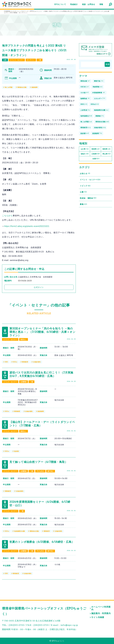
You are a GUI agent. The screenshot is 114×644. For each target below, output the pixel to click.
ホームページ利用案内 (101, 608)
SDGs (15, 362)
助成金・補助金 (88, 198)
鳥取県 (106, 149)
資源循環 (34, 87)
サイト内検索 (98, 617)
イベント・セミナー (17, 60)
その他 (85, 93)
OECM (85, 87)
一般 (40, 60)
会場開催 (24, 382)
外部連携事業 (99, 93)
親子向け (51, 471)
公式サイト (39, 287)
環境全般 (85, 81)
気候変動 (98, 87)
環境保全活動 (22, 87)
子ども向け (40, 471)
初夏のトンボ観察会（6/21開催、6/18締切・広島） (42, 542)
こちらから (7, 216)
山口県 (85, 149)
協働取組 (85, 98)
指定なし (24, 339)
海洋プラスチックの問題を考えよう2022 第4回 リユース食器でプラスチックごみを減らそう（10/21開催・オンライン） (34, 50)
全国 (5, 60)
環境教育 (25, 362)
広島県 (96, 154)
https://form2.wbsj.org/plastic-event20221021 (27, 226)
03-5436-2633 (25, 281)
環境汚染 (99, 81)
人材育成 (85, 110)
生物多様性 (37, 362)
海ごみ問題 (9, 87)
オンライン (31, 60)
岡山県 (107, 154)
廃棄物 (100, 116)
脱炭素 (16, 451)
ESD (6, 362)
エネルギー (100, 98)
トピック (85, 186)
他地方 (85, 154)
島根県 (96, 149)
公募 (83, 192)
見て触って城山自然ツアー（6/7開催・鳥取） (39, 462)
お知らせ (85, 174)
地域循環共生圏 (19, 531)
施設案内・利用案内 (101, 613)
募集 (83, 204)
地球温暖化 (86, 116)
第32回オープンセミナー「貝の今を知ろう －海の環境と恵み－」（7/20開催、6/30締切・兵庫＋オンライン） (42, 332)
